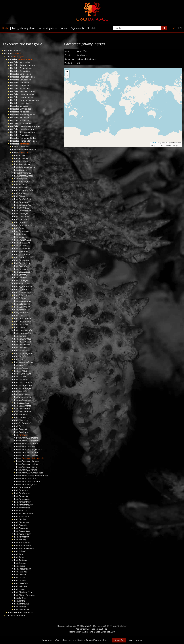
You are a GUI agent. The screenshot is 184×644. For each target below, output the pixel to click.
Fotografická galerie (24, 28)
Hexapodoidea (27, 97)
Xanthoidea (25, 144)
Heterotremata (25, 59)
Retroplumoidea (27, 132)
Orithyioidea (25, 109)
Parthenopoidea (27, 115)
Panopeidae (24, 147)
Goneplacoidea (27, 94)
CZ (173, 28)
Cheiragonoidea (27, 77)
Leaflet (153, 143)
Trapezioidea (26, 135)
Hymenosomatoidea (29, 100)
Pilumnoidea (25, 118)
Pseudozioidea (27, 129)
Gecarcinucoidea (28, 91)
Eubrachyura (18, 56)
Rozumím (119, 640)
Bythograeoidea (27, 65)
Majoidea (24, 106)
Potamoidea (25, 123)
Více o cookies (135, 640)
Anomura (17, 51)
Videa (64, 28)
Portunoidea (25, 120)
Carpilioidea (25, 74)
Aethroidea (25, 62)
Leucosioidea (26, 103)
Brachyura (17, 53)
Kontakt (92, 28)
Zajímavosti (77, 28)
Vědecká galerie (48, 28)
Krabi (5, 28)
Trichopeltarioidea (28, 141)
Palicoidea (24, 112)
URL (79, 63)
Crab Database (103, 632)
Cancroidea (25, 71)
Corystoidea (25, 80)
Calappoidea (26, 68)
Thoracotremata (25, 612)
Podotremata (19, 615)
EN (180, 28)
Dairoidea (24, 83)
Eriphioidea (25, 88)
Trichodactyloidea (28, 138)
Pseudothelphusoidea (30, 126)
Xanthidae (23, 152)
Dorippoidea (25, 85)
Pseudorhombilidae (27, 150)
